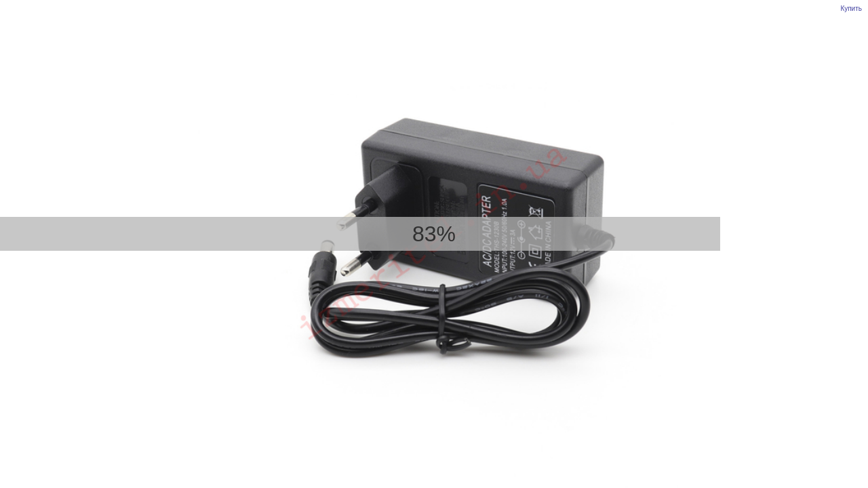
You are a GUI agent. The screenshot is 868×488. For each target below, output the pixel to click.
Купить (851, 8)
